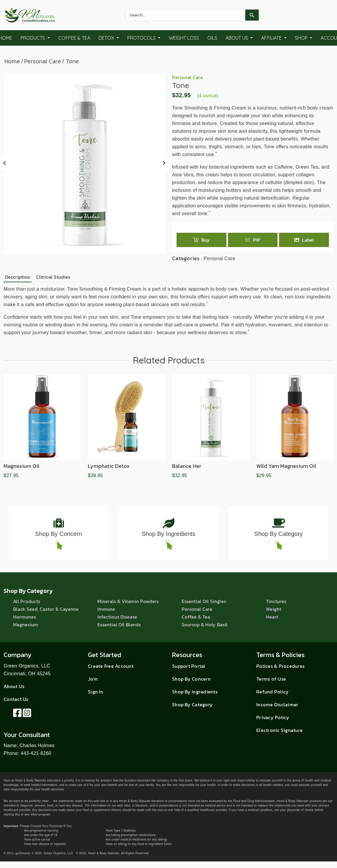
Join (93, 679)
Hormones (24, 617)
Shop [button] (302, 38)
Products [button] (33, 38)
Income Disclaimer (277, 704)
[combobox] (185, 15)
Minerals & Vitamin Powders (128, 601)
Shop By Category (278, 534)
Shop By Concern (59, 534)
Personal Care (43, 61)
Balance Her (187, 466)
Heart (272, 617)
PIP (253, 240)
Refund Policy (272, 692)
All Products (27, 601)
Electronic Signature (279, 730)
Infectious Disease (117, 617)
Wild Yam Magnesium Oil (286, 466)
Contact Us (16, 699)
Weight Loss (184, 38)
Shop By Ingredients (168, 534)
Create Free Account (111, 666)
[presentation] (164, 163)
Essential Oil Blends (119, 625)
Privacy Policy (273, 717)
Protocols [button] (142, 38)
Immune (106, 609)
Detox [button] (107, 38)
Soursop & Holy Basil (205, 625)
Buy (201, 240)
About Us (14, 686)
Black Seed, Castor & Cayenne (46, 609)
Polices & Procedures (280, 666)
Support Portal (189, 666)
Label (304, 240)
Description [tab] (18, 277)
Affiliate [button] (272, 38)
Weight (274, 609)
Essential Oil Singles (204, 601)
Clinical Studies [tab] (53, 277)
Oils (212, 38)
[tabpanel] (168, 311)
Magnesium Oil (22, 466)
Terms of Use (271, 679)
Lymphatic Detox (109, 466)
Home (12, 61)
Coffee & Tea (74, 38)
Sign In (95, 692)
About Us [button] (237, 38)
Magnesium (26, 625)
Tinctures (276, 601)
